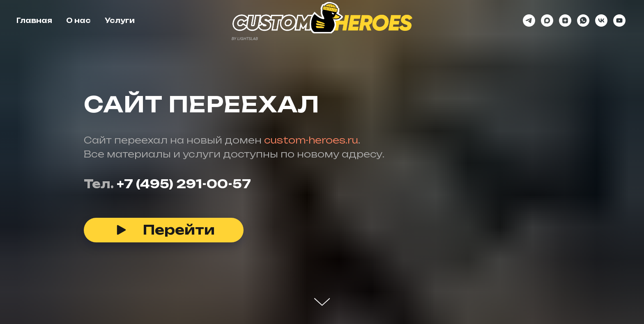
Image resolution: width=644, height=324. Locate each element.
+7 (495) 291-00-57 (184, 184)
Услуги (120, 21)
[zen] (565, 21)
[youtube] (619, 21)
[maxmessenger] (547, 21)
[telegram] (529, 21)
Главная (34, 21)
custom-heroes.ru (311, 140)
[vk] (601, 21)
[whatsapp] (583, 21)
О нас (78, 21)
